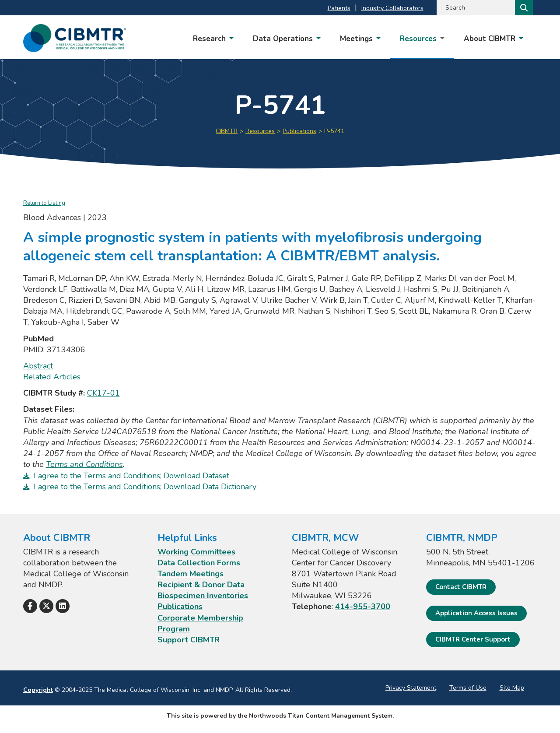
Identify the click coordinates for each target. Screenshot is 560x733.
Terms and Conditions (84, 464)
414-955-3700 (363, 607)
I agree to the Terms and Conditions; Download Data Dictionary (145, 487)
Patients (339, 8)
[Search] (523, 8)
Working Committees (196, 552)
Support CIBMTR (189, 640)
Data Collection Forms (199, 563)
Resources (260, 131)
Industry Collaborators (392, 8)
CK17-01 (103, 393)
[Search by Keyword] (475, 8)
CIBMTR (227, 131)
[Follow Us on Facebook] (30, 606)
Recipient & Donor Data (201, 585)
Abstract (38, 366)
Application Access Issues (476, 613)
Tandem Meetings (191, 574)
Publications (299, 131)
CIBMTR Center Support (473, 639)
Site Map (512, 688)
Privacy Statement (411, 688)
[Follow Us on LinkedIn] (63, 606)
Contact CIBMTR (461, 587)
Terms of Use (468, 688)
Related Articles (52, 377)
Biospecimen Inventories (203, 596)
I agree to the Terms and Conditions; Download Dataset (131, 476)
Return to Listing (44, 203)
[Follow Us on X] (46, 606)
